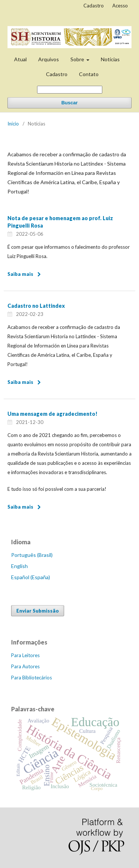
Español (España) (31, 577)
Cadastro (57, 74)
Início (13, 124)
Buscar (69, 103)
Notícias (110, 59)
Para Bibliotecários (32, 678)
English (19, 566)
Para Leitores (25, 655)
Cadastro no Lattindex (36, 306)
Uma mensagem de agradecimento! (52, 414)
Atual (20, 59)
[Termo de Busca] (70, 90)
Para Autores (25, 666)
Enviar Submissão (38, 611)
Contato (89, 74)
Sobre (78, 59)
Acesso (120, 6)
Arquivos (49, 59)
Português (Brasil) (32, 555)
